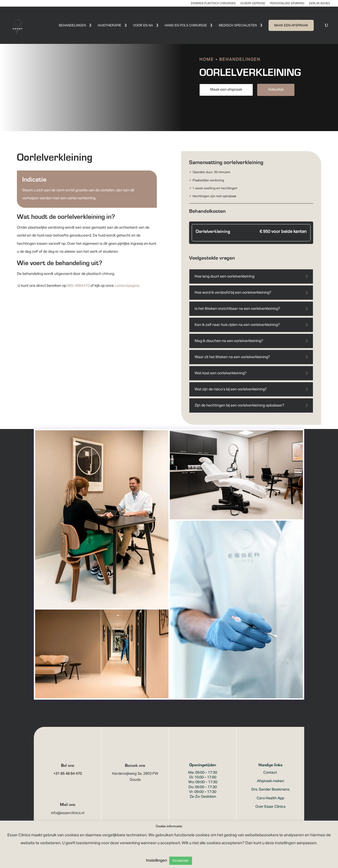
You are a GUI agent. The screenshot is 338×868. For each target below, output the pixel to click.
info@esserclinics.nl (68, 820)
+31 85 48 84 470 (68, 781)
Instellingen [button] (157, 860)
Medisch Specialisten (238, 25)
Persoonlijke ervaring (287, 3)
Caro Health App (270, 805)
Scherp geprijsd (253, 3)
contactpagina (127, 293)
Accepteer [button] (181, 861)
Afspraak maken (271, 788)
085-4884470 (78, 293)
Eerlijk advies (320, 3)
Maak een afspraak (226, 96)
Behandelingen (72, 25)
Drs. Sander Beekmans (270, 796)
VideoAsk (276, 96)
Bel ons (68, 772)
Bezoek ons (135, 772)
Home (207, 67)
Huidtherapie (109, 25)
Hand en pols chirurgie (186, 25)
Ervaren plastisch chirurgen (213, 3)
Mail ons (68, 811)
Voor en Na (143, 25)
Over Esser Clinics (270, 814)
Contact (271, 779)
